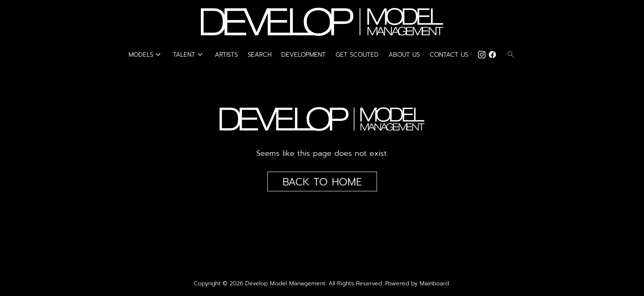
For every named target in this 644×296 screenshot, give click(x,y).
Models (146, 55)
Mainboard (434, 283)
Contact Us (449, 55)
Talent (189, 55)
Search (260, 55)
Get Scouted (357, 55)
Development (304, 55)
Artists (226, 55)
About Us (404, 55)
